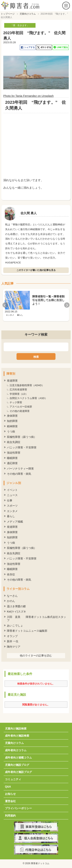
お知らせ (10, 793)
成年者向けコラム (16, 749)
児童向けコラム (14, 742)
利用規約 (10, 815)
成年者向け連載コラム (18, 757)
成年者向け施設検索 (17, 735)
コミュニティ (13, 778)
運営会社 (10, 800)
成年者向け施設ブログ (18, 771)
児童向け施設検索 (16, 728)
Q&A (8, 786)
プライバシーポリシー (18, 807)
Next (67, 304)
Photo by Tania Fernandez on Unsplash (28, 95)
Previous (5, 304)
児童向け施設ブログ (17, 764)
